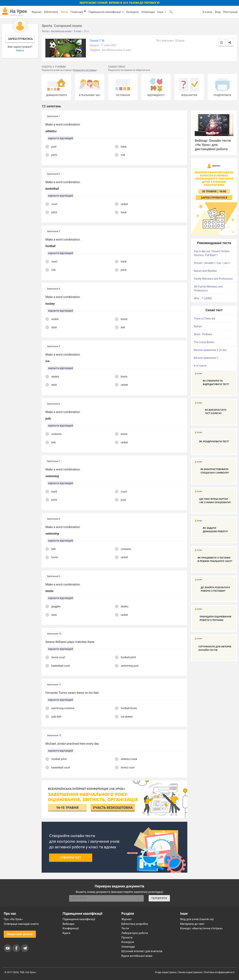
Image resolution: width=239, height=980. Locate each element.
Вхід (218, 12)
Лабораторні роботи (135, 933)
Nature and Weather (205, 271)
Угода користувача (166, 972)
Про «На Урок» (13, 919)
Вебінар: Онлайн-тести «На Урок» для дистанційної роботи (213, 145)
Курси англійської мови (137, 956)
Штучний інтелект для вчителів (142, 951)
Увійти (20, 51)
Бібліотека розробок (135, 924)
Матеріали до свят (192, 924)
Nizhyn (198, 326)
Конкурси (132, 12)
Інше (162, 12)
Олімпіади (128, 947)
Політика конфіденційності (219, 972)
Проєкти (127, 938)
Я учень (207, 12)
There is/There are (204, 319)
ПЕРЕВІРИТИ (159, 898)
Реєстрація (230, 12)
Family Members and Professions (213, 279)
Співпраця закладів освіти (21, 924)
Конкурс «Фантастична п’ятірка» (201, 928)
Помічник (78, 12)
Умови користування (190, 972)
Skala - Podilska (203, 334)
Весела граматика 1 (206, 358)
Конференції (71, 928)
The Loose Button (204, 342)
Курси (66, 933)
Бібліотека (51, 12)
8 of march (200, 366)
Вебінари (68, 924)
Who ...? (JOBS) (203, 298)
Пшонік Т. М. (97, 41)
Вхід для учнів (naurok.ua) (197, 919)
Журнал (36, 12)
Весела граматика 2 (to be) (210, 350)
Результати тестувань (85, 70)
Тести (64, 12)
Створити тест (71, 858)
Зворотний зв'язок (20, 934)
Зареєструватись (20, 39)
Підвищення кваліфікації (106, 12)
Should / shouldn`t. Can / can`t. (212, 263)
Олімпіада (148, 12)
